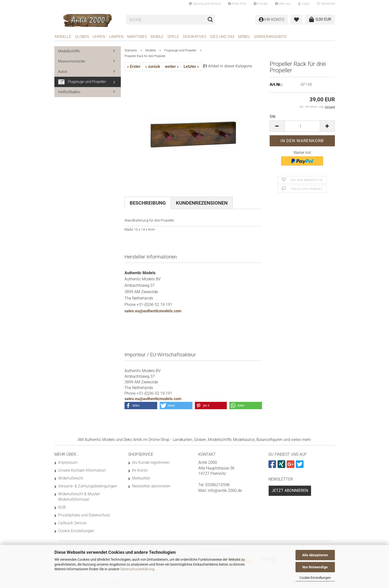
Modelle (63, 37)
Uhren (99, 37)
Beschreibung (148, 203)
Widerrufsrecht (71, 478)
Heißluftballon (69, 92)
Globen (82, 37)
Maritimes (137, 37)
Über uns (283, 4)
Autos (63, 72)
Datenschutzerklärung (137, 569)
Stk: (273, 116)
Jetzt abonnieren (290, 490)
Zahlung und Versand (205, 4)
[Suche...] (210, 20)
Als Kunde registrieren (151, 462)
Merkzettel (326, 4)
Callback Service (72, 523)
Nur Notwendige (315, 567)
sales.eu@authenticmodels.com (153, 311)
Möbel (244, 37)
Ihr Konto (140, 470)
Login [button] (304, 4)
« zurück (153, 67)
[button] (277, 126)
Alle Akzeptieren (315, 555)
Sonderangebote (271, 37)
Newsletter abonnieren (151, 486)
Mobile (157, 37)
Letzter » (191, 67)
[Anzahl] (302, 126)
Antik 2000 (237, 4)
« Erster (134, 67)
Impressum (68, 462)
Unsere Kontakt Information (82, 470)
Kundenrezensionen (202, 203)
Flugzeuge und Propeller (82, 82)
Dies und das (222, 37)
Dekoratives (195, 37)
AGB (62, 507)
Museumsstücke (72, 61)
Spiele (173, 37)
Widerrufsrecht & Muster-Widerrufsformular (79, 497)
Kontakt (261, 4)
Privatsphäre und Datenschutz (84, 515)
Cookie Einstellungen (315, 578)
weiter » (172, 67)
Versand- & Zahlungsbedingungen (88, 486)
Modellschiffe (69, 51)
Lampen (116, 37)
